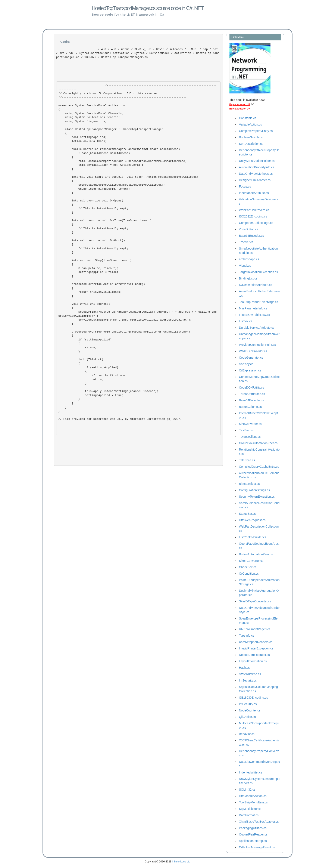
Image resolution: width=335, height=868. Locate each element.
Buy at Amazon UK (240, 109)
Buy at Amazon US (240, 104)
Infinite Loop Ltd (181, 862)
